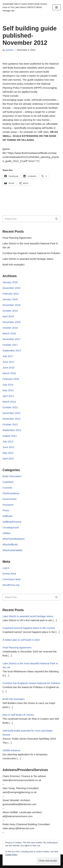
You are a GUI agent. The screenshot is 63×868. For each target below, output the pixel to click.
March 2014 (9, 402)
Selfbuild (7, 516)
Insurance (8, 505)
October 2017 (10, 345)
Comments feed (11, 579)
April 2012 (8, 459)
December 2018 (12, 322)
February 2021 (11, 294)
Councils (7, 488)
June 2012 (8, 447)
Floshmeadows (11, 493)
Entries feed (9, 574)
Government (9, 499)
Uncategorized (11, 527)
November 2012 (12, 419)
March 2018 (9, 333)
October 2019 (10, 311)
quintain (9, 50)
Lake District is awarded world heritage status (28, 259)
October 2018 (10, 328)
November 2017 (12, 339)
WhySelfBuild (10, 544)
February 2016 (11, 379)
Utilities (7, 533)
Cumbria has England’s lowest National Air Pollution (31, 253)
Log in (6, 568)
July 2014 (8, 385)
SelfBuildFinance (12, 522)
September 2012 (12, 430)
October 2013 (10, 407)
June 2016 (8, 368)
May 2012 (8, 453)
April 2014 (8, 396)
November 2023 (12, 288)
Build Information (12, 476)
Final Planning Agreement (17, 238)
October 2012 (10, 424)
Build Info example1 (14, 264)
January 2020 (10, 299)
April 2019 (8, 316)
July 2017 (8, 356)
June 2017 (8, 362)
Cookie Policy (11, 855)
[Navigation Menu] (57, 7)
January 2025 (10, 282)
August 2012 (10, 436)
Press (6, 510)
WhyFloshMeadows (14, 539)
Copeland (8, 482)
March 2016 (9, 373)
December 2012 (12, 413)
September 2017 (12, 350)
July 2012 (8, 441)
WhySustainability (12, 550)
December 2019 (12, 305)
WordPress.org (11, 585)
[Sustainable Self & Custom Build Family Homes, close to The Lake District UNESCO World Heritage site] (25, 7)
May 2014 (8, 390)
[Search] (28, 219)
